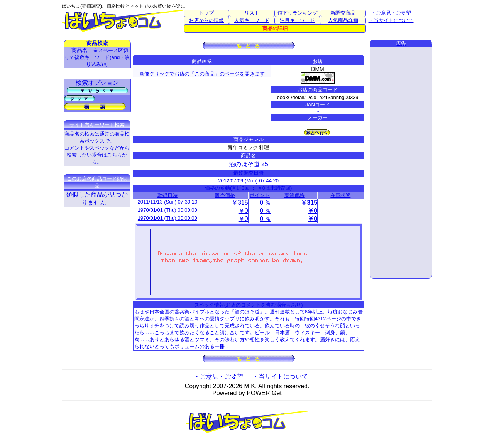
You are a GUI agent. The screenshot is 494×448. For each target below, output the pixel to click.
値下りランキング (298, 13)
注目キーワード (297, 20)
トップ (206, 13)
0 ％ (265, 203)
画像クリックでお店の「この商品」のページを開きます (202, 74)
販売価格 (225, 195)
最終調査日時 (249, 173)
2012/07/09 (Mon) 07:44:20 (248, 181)
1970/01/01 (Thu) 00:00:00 (167, 210)
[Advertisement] (401, 163)
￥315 (240, 203)
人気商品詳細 (343, 20)
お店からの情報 (206, 20)
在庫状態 (340, 195)
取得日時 (167, 195)
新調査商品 (343, 13)
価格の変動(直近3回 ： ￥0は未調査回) (248, 188)
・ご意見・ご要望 (391, 13)
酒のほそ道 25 (249, 164)
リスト (252, 13)
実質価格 (294, 195)
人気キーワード (252, 20)
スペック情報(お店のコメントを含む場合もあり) (249, 305)
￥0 (243, 211)
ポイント (260, 195)
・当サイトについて (391, 20)
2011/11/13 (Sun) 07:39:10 (168, 202)
